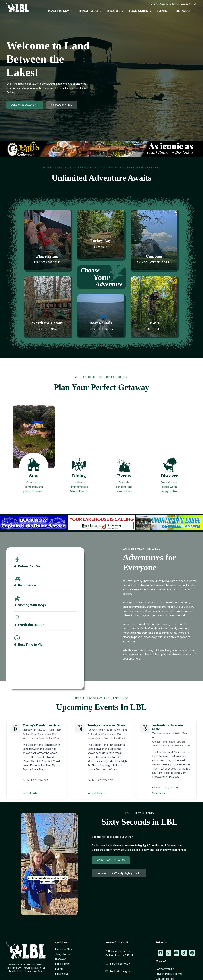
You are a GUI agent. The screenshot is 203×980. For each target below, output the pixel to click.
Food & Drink (63, 964)
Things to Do (62, 954)
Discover (60, 959)
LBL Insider (62, 974)
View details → (31, 793)
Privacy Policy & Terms (169, 974)
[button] (195, 4)
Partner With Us (165, 969)
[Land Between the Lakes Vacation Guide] (17, 7)
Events (59, 969)
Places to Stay (63, 949)
